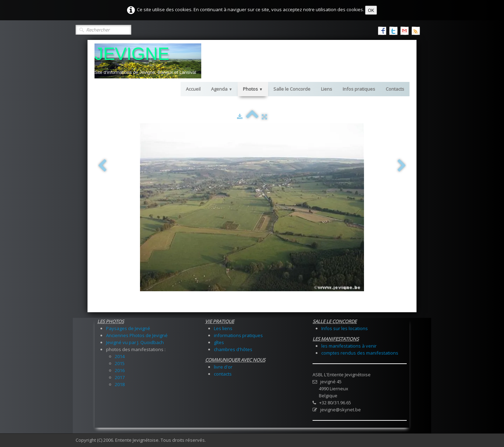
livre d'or (223, 367)
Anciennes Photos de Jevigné (137, 335)
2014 (120, 356)
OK (371, 10)
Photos (253, 89)
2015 (120, 363)
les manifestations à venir (349, 346)
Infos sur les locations (345, 328)
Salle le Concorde (292, 89)
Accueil (193, 89)
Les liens (223, 328)
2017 (120, 377)
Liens (327, 89)
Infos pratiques (359, 89)
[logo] (148, 61)
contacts (223, 374)
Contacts (395, 89)
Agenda (222, 89)
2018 (120, 384)
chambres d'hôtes (233, 349)
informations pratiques (238, 335)
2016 (120, 370)
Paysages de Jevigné (128, 328)
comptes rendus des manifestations (360, 353)
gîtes (219, 342)
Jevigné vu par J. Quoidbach (135, 342)
